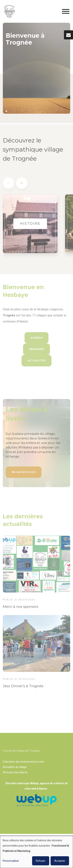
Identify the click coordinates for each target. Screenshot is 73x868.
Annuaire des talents (15, 772)
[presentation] (8, 184)
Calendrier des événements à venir (23, 762)
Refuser (41, 861)
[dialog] (36, 852)
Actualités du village (15, 767)
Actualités (36, 362)
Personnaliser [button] (11, 861)
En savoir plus (24, 473)
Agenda (36, 339)
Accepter (60, 861)
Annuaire (36, 350)
